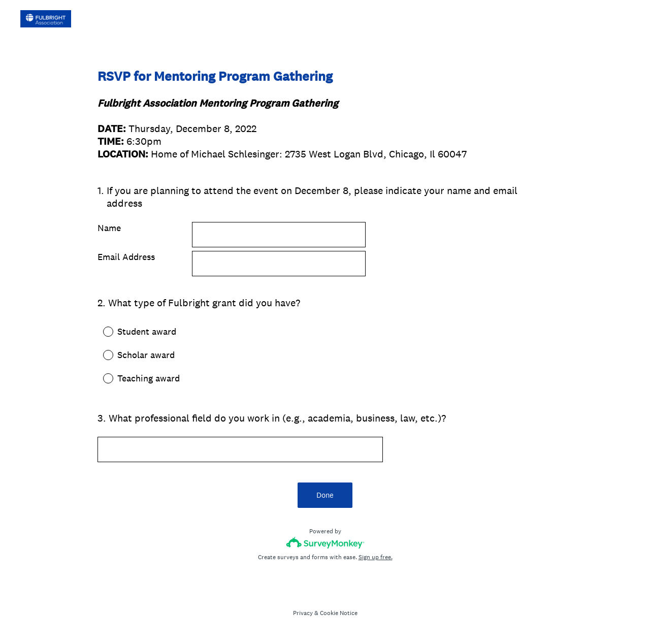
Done (325, 495)
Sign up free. (376, 557)
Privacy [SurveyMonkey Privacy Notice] (303, 613)
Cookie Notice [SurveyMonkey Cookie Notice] (339, 613)
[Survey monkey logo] (325, 543)
